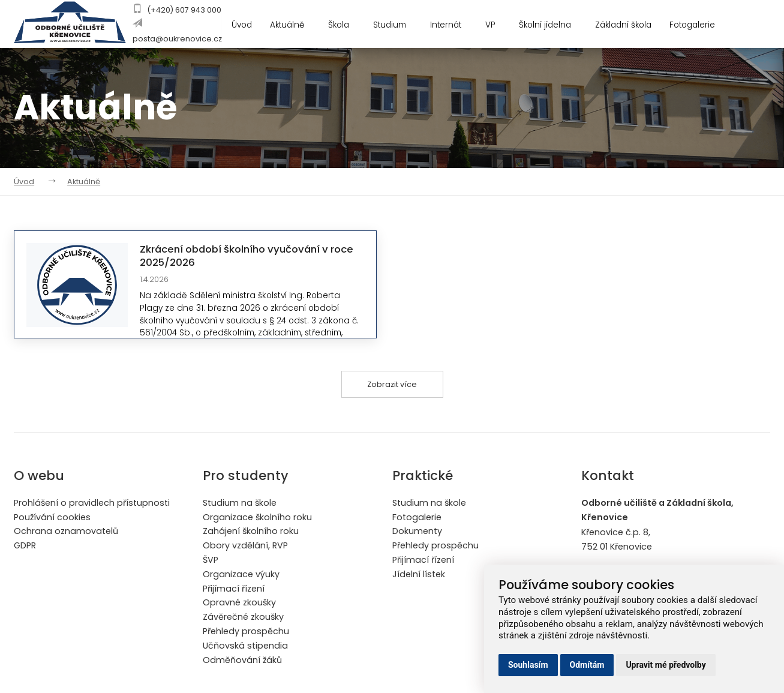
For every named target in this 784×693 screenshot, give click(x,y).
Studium (396, 25)
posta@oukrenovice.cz (177, 39)
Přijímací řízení (234, 589)
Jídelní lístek (419, 575)
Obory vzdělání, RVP (245, 546)
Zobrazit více (392, 384)
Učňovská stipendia (245, 647)
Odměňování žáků (243, 661)
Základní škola (626, 25)
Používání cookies (52, 517)
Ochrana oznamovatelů (66, 532)
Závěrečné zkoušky (244, 618)
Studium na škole (240, 503)
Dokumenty (417, 532)
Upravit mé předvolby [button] (666, 665)
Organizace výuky (241, 575)
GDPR (25, 546)
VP (498, 25)
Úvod (241, 25)
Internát (453, 25)
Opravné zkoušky (240, 604)
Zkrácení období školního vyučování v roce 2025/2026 (250, 256)
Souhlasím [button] (528, 665)
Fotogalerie (701, 25)
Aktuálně (293, 25)
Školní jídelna (553, 25)
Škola (345, 25)
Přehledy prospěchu (246, 632)
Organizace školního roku (258, 517)
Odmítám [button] (587, 665)
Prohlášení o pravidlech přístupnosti (92, 503)
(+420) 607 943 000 (184, 10)
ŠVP (211, 560)
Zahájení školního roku (251, 532)
